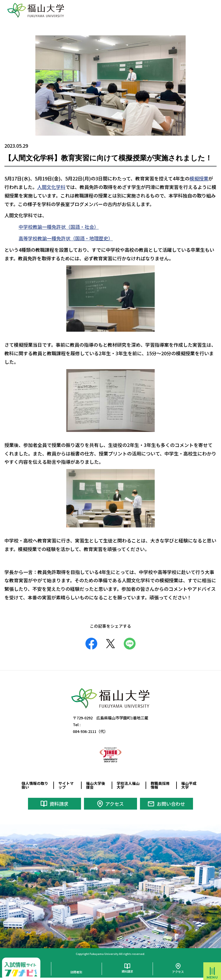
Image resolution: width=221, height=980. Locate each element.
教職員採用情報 (160, 785)
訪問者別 (76, 972)
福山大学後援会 (96, 785)
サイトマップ (66, 785)
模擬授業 (199, 178)
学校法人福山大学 (128, 785)
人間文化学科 (51, 187)
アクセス (114, 804)
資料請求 (59, 804)
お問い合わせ (171, 804)
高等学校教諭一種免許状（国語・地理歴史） (66, 238)
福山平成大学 (189, 785)
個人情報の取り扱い (35, 785)
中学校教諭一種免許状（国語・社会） (59, 227)
